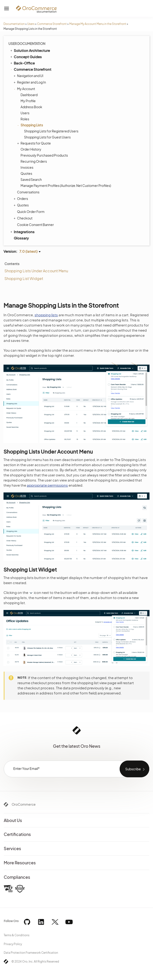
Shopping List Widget (24, 278)
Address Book (31, 107)
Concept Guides (26, 57)
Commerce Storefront (52, 24)
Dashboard (29, 95)
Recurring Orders (34, 161)
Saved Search (31, 179)
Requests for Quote (35, 143)
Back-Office (22, 63)
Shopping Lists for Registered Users (51, 131)
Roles (25, 119)
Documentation (14, 24)
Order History (31, 149)
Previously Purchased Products (44, 155)
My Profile (28, 101)
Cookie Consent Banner (35, 225)
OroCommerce (24, 804)
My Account (25, 89)
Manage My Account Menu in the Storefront (98, 24)
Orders (21, 199)
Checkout (24, 218)
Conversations (28, 192)
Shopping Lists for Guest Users (47, 137)
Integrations (22, 232)
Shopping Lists (31, 125)
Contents (12, 264)
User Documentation (27, 44)
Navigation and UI (29, 76)
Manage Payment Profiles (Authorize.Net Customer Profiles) (66, 185)
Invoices (27, 167)
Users (31, 24)
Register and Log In (30, 82)
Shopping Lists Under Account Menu (36, 271)
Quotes (26, 173)
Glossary (21, 238)
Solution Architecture (30, 50)
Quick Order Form (31, 212)
